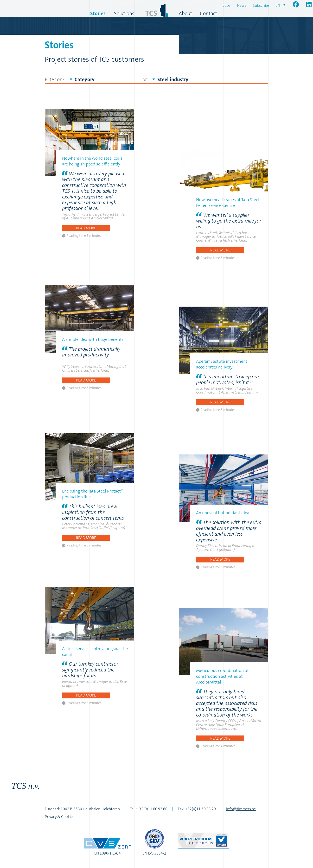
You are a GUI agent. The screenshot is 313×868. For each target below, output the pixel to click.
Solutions (124, 14)
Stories (98, 14)
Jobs (227, 5)
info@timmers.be (241, 809)
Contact (209, 14)
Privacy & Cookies (60, 817)
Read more (86, 228)
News (242, 5)
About (185, 14)
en (278, 5)
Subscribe (261, 5)
